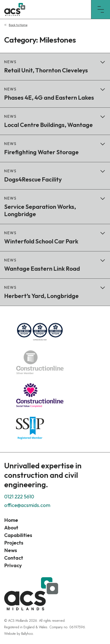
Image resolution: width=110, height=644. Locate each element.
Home (11, 520)
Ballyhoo (27, 634)
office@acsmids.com (27, 505)
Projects (14, 543)
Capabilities (18, 535)
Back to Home (18, 25)
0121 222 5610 (19, 496)
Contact (14, 558)
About (11, 528)
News (11, 550)
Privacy (13, 565)
